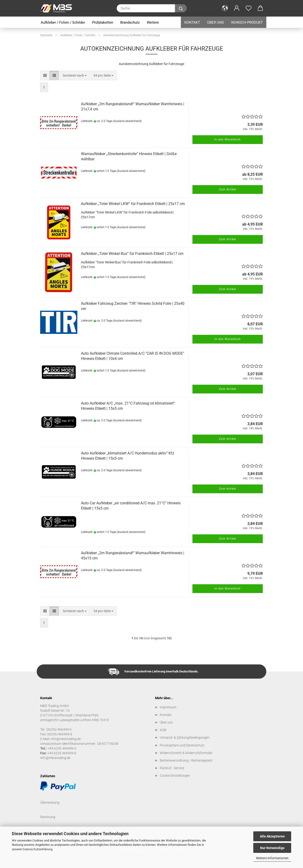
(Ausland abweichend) (127, 121)
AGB (163, 730)
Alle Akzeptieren (272, 836)
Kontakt (192, 22)
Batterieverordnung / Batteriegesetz (186, 760)
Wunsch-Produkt (247, 22)
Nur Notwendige (272, 848)
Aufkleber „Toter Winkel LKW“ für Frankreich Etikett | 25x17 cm (133, 204)
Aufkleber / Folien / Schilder (63, 22)
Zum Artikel (228, 189)
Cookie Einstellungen (175, 776)
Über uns (216, 22)
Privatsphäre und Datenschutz (182, 745)
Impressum (168, 707)
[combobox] (75, 75)
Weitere (153, 22)
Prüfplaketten (103, 22)
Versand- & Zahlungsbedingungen (185, 737)
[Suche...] (181, 8)
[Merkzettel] (249, 8)
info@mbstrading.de (55, 758)
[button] (225, 8)
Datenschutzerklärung (38, 849)
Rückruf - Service (172, 768)
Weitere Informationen (272, 858)
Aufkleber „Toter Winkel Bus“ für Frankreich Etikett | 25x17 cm (132, 254)
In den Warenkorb (228, 140)
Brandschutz (130, 22)
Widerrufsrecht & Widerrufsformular (186, 753)
